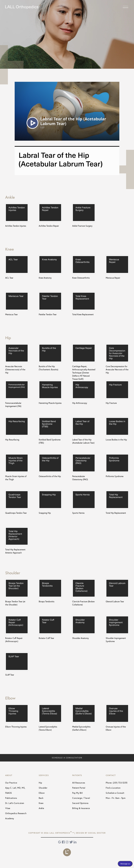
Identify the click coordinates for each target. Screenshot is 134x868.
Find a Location (113, 788)
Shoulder (43, 788)
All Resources (79, 783)
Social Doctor (97, 833)
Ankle (41, 808)
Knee (41, 803)
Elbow (42, 793)
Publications (11, 798)
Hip (40, 783)
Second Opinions (80, 803)
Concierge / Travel (81, 798)
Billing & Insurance (81, 808)
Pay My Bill (77, 793)
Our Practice (11, 783)
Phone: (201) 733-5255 (117, 783)
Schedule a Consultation (67, 758)
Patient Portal (79, 788)
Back (41, 798)
